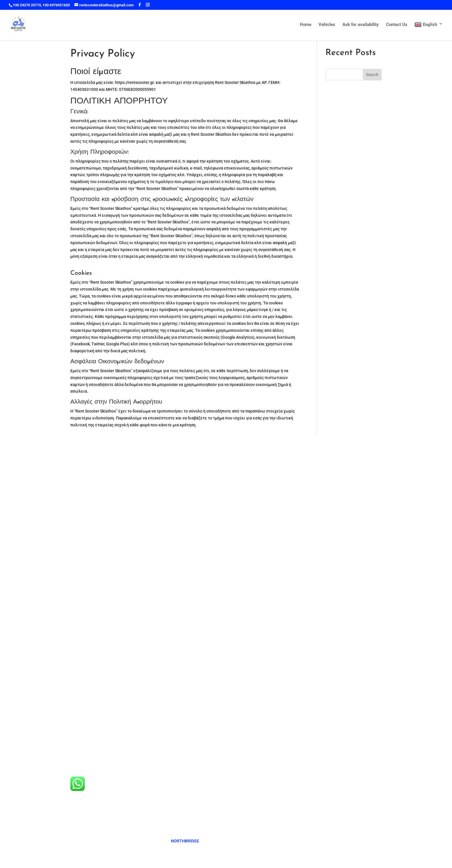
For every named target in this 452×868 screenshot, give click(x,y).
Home (306, 25)
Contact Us (397, 25)
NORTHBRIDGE (185, 841)
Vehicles (327, 25)
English (426, 25)
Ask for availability (361, 25)
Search (372, 75)
